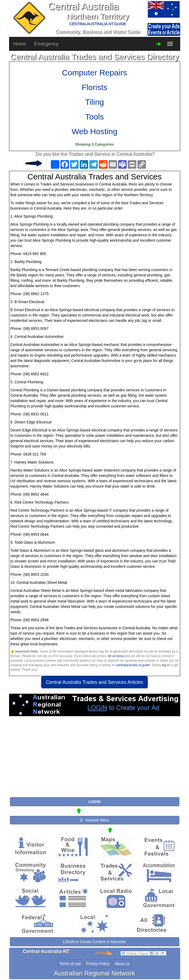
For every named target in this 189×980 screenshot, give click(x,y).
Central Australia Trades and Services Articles (94, 682)
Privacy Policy (98, 964)
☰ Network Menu (94, 820)
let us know (116, 656)
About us (122, 964)
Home (20, 44)
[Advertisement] (95, 759)
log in (166, 665)
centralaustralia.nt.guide (133, 665)
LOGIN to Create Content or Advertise (95, 942)
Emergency (46, 44)
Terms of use (70, 964)
